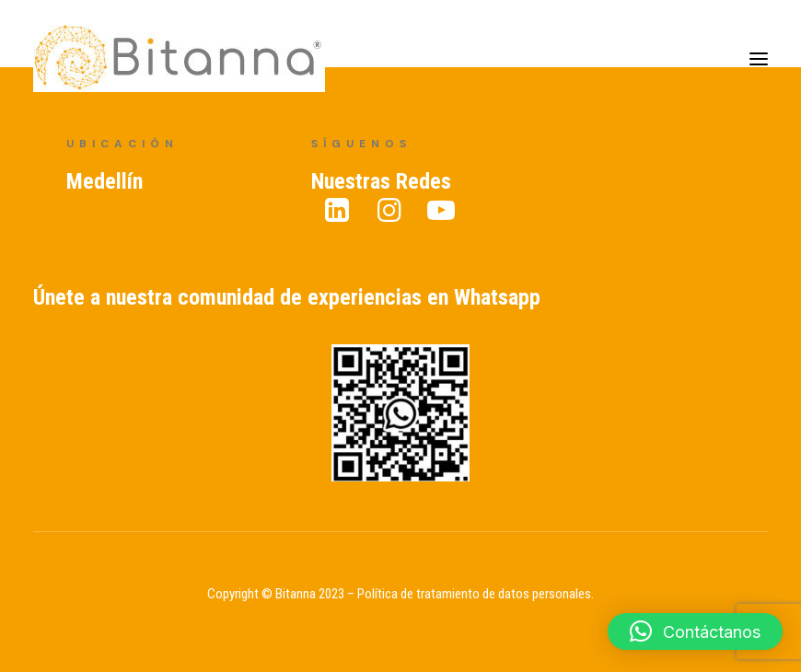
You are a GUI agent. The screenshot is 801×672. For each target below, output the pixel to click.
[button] (695, 631)
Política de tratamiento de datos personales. (476, 594)
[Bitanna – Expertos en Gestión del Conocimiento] (179, 58)
